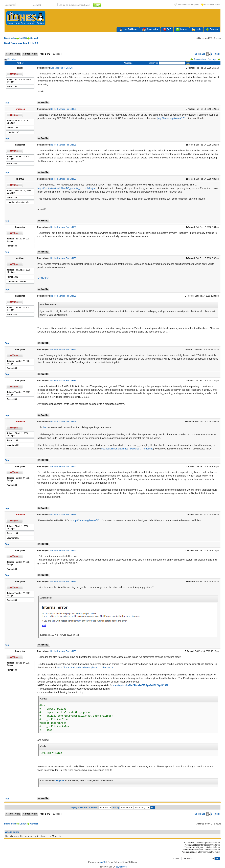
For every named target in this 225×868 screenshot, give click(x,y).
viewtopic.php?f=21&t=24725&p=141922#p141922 (141, 685)
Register (212, 29)
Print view (10, 59)
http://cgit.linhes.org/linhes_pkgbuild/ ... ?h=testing (127, 449)
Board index (150, 30)
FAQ (167, 29)
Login (196, 29)
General (34, 38)
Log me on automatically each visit (74, 5)
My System (43, 278)
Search (181, 29)
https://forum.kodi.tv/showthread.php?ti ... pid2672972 (85, 668)
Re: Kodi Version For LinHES (63, 109)
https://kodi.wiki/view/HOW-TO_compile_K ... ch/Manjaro (67, 188)
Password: (37, 5)
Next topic (214, 59)
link (44, 427)
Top (7, 103)
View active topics (211, 5)
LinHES (23, 38)
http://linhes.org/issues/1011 (172, 118)
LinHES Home (128, 30)
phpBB (102, 862)
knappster (59, 781)
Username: (10, 5)
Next (217, 54)
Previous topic (198, 59)
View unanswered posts (187, 5)
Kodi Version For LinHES (21, 43)
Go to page (200, 54)
